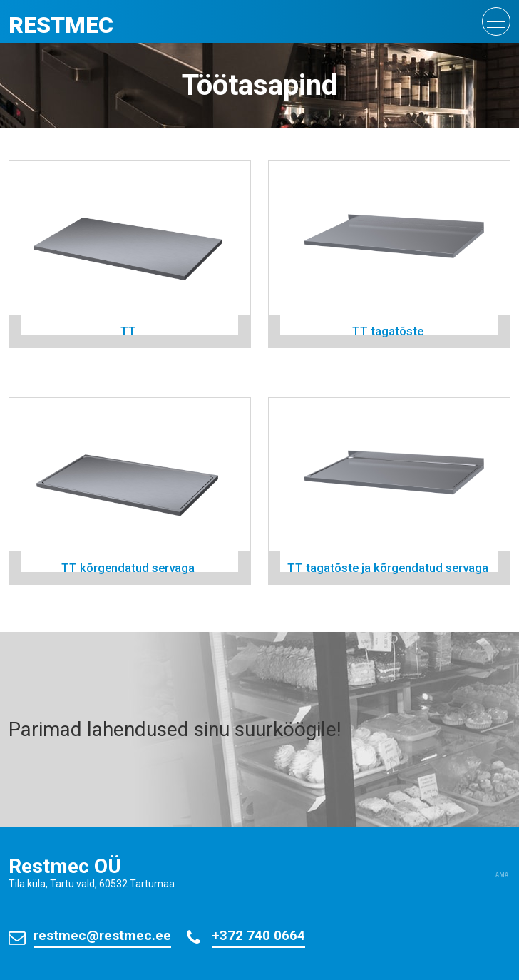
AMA (502, 875)
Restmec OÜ (65, 866)
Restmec (61, 25)
